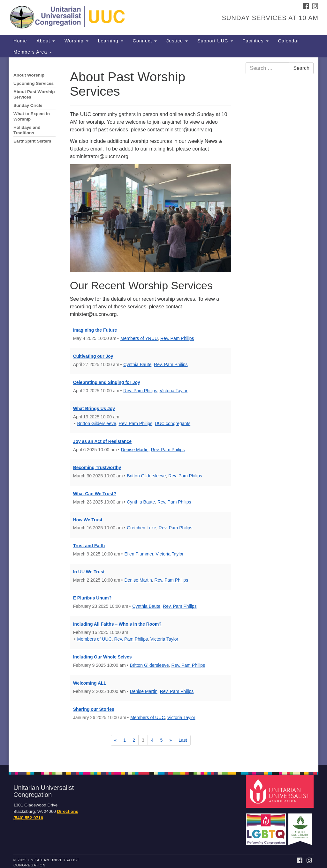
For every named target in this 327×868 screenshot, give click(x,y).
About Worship (29, 75)
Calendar (289, 41)
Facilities (256, 41)
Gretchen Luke (141, 528)
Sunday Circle (28, 105)
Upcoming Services (34, 83)
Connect (145, 41)
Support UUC (215, 41)
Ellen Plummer (139, 554)
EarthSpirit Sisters (32, 141)
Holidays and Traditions (27, 130)
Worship (76, 41)
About (46, 41)
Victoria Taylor (174, 391)
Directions (68, 811)
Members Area (33, 52)
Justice (177, 41)
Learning (111, 41)
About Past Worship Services (34, 94)
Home (20, 41)
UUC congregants (173, 423)
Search (301, 68)
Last (183, 740)
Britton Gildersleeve (97, 423)
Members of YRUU (139, 338)
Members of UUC (95, 639)
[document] (163, 411)
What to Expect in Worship (32, 116)
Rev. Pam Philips (177, 338)
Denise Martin (135, 450)
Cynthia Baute (137, 364)
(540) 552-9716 (28, 818)
